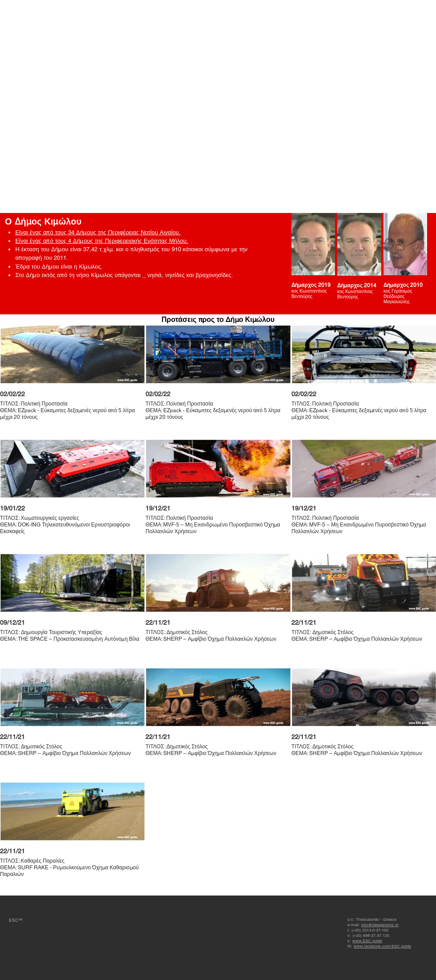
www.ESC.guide (367, 941)
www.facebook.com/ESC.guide (382, 946)
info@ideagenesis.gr (380, 925)
